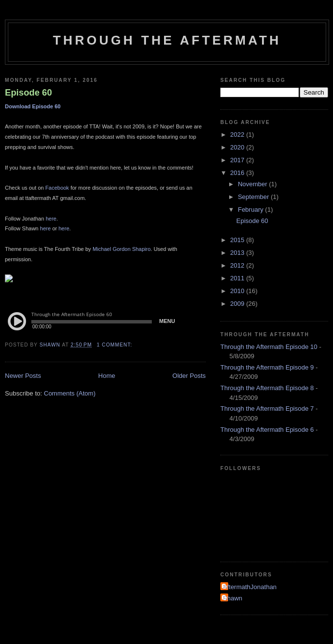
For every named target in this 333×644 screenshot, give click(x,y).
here (51, 219)
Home (107, 376)
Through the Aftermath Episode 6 (267, 430)
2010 (238, 291)
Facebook (57, 188)
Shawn (233, 598)
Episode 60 (28, 93)
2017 (238, 160)
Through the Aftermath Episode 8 (267, 388)
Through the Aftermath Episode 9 (267, 367)
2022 (238, 135)
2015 (238, 240)
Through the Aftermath (167, 40)
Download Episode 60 (33, 106)
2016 (238, 173)
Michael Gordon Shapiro (122, 249)
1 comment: (116, 345)
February (252, 210)
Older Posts (189, 376)
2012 (238, 265)
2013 (238, 253)
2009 (238, 304)
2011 (238, 278)
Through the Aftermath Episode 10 (269, 347)
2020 (238, 147)
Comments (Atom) (70, 393)
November (254, 184)
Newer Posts (23, 376)
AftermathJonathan (250, 587)
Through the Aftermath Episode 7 (267, 409)
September (254, 197)
